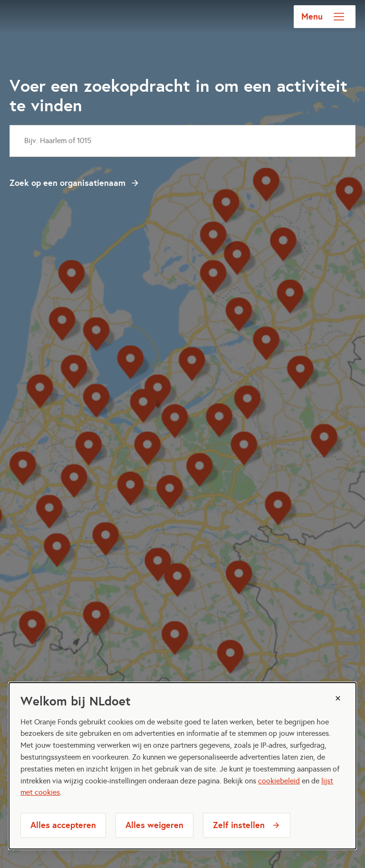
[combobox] (182, 141)
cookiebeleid (279, 781)
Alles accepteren (63, 825)
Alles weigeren (154, 825)
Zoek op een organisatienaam (67, 183)
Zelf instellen (239, 825)
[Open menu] (339, 17)
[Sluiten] (338, 698)
